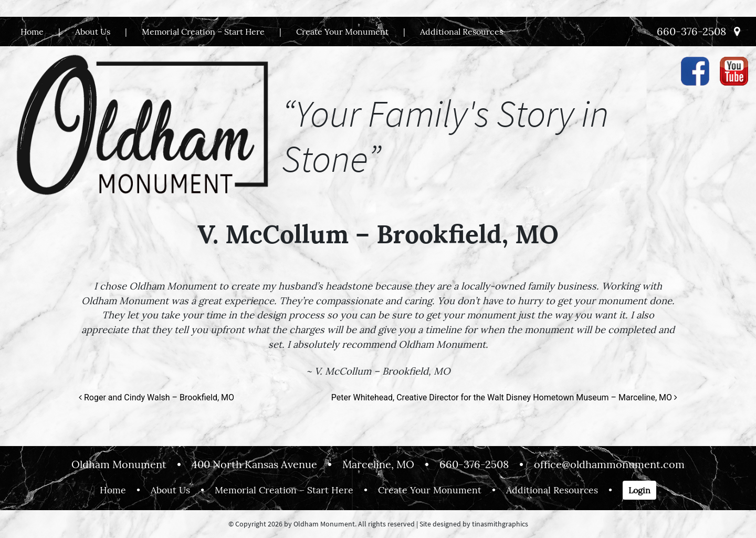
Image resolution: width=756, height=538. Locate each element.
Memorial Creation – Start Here (203, 32)
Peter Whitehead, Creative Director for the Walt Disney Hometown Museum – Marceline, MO (504, 397)
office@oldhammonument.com (609, 464)
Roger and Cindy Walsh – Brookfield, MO (156, 397)
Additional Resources (461, 32)
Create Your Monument (342, 32)
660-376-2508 (691, 31)
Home (32, 32)
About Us (93, 32)
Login (639, 490)
